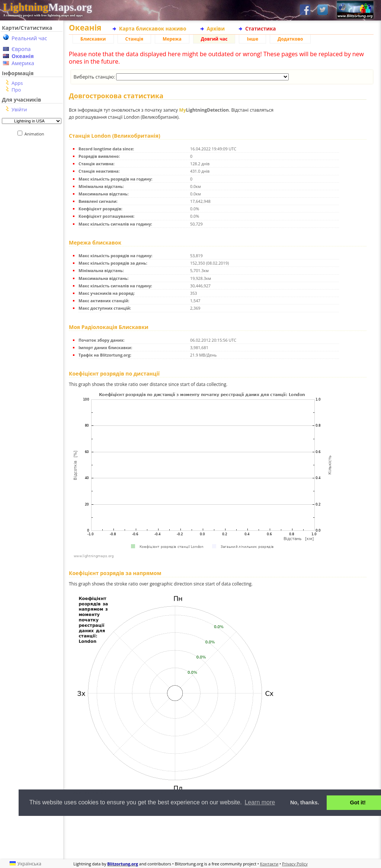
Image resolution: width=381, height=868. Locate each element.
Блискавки (93, 39)
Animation (36, 134)
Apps (17, 83)
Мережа (172, 39)
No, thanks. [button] (305, 802)
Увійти (19, 109)
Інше (252, 39)
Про (16, 90)
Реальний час (29, 38)
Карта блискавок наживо (153, 28)
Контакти (269, 864)
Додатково (290, 39)
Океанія (23, 56)
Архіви (216, 28)
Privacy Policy (295, 864)
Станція (135, 39)
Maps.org (47, 7)
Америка (23, 63)
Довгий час (214, 39)
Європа (21, 49)
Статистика (261, 28)
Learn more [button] (260, 802)
